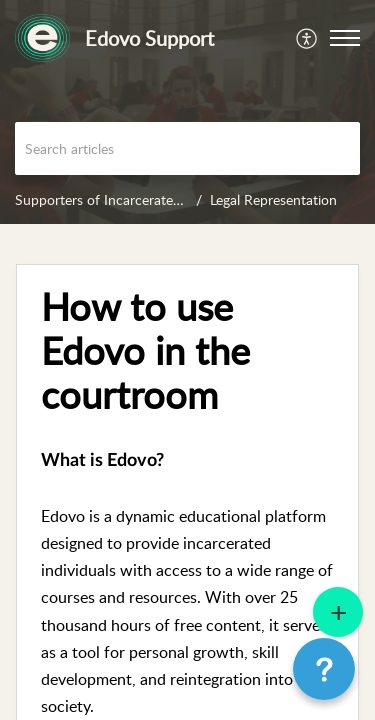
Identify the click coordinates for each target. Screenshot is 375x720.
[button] (307, 38)
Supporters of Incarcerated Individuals (132, 199)
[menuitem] (307, 38)
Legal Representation (273, 199)
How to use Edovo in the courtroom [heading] (145, 350)
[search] (187, 148)
